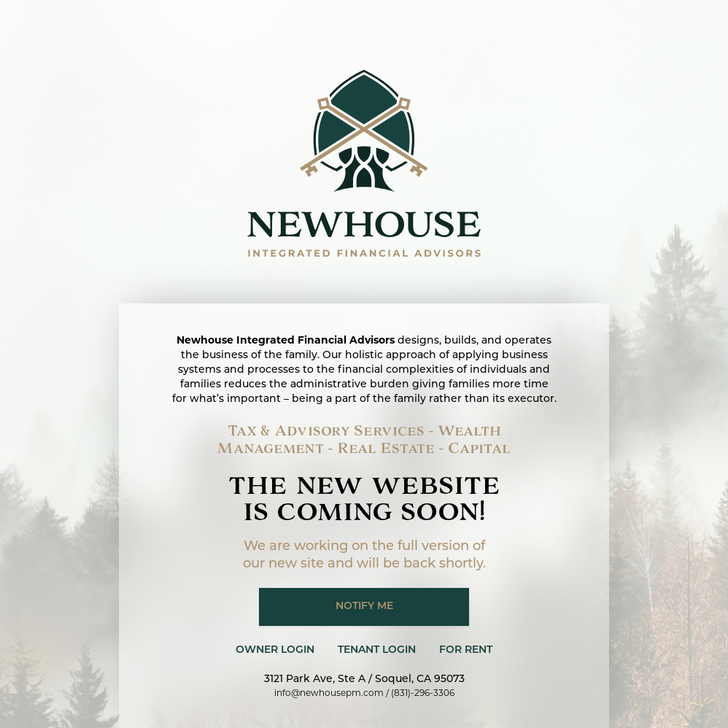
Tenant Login (377, 650)
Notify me (364, 607)
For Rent (466, 650)
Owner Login (275, 650)
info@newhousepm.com (329, 693)
